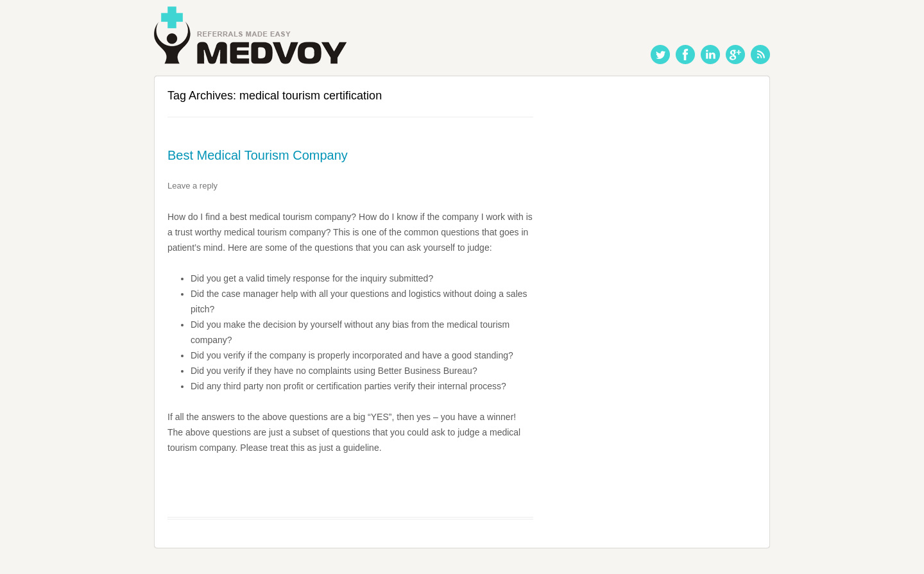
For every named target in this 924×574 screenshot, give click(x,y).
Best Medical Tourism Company (258, 155)
